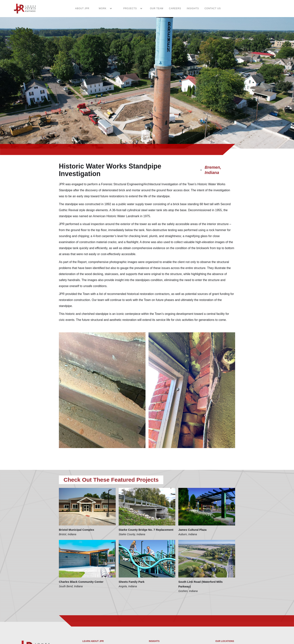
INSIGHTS (193, 8)
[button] (104, 8)
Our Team (157, 8)
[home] (22, 9)
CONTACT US (213, 8)
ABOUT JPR (82, 8)
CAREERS (175, 8)
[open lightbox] (102, 390)
